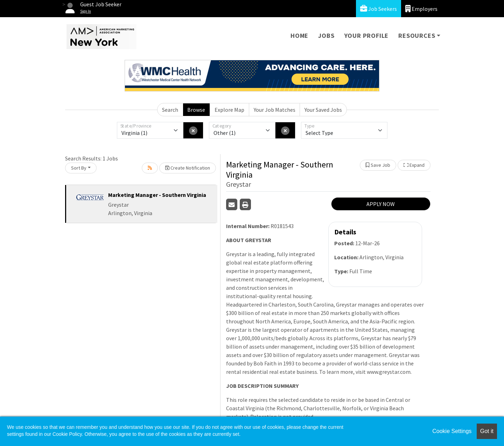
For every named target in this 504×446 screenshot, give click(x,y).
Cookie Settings (452, 431)
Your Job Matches (275, 110)
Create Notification (188, 168)
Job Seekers (379, 9)
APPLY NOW (381, 204)
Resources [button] (417, 36)
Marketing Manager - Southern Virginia (157, 195)
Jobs (326, 36)
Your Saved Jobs (323, 110)
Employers (421, 9)
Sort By (79, 168)
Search (170, 110)
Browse (196, 110)
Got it (487, 431)
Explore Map (229, 110)
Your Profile (367, 36)
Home (299, 36)
